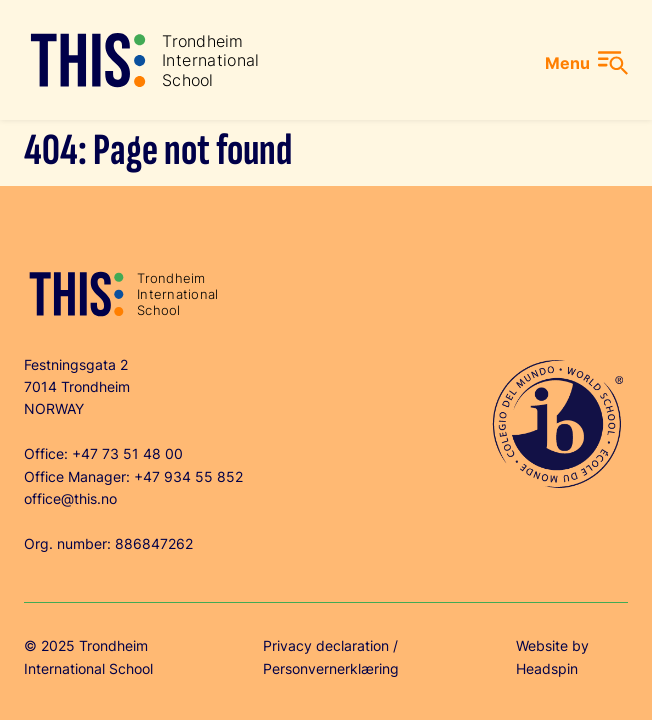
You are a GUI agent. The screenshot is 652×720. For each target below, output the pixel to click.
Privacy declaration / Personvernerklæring (331, 656)
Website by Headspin (552, 656)
